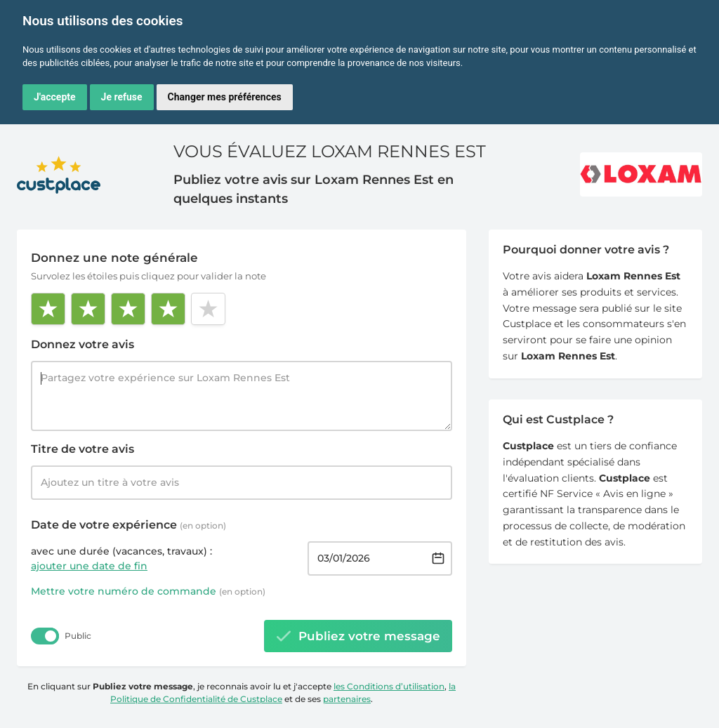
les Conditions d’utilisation (389, 686)
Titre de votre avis (83, 449)
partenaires (347, 699)
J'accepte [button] (55, 97)
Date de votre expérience (128, 525)
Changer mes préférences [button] (225, 97)
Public (78, 636)
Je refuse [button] (122, 97)
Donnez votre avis (83, 344)
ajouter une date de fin (89, 566)
